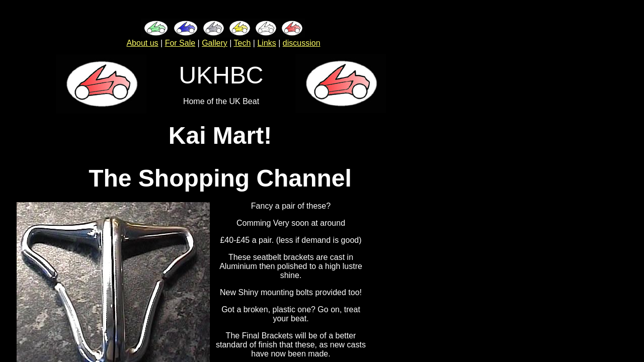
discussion (302, 43)
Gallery (215, 43)
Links (266, 43)
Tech (243, 43)
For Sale (180, 43)
